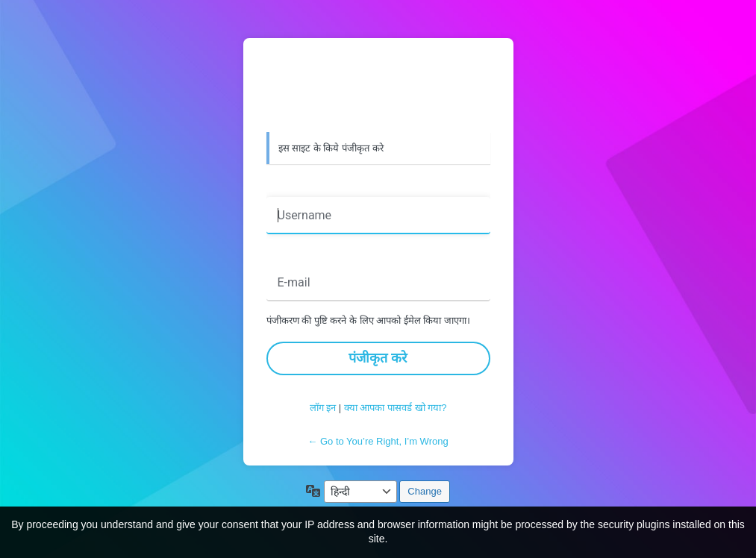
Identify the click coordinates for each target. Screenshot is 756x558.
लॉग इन (323, 408)
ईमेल (281, 254)
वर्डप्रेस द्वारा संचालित (378, 87)
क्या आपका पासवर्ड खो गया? (396, 408)
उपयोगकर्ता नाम (302, 186)
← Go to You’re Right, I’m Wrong (378, 441)
